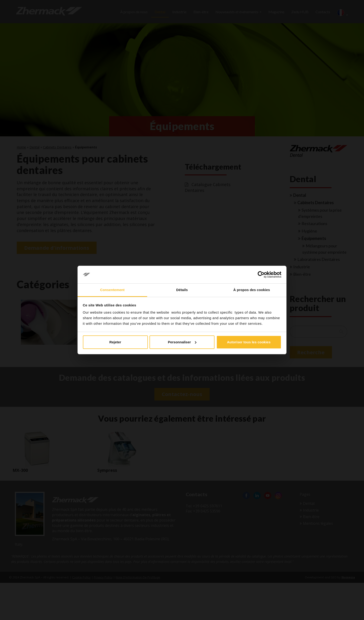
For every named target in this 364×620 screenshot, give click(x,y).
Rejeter (115, 342)
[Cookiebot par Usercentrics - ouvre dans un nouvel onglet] (261, 275)
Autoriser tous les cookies (249, 342)
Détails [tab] (182, 290)
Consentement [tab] (112, 290)
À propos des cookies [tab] (252, 290)
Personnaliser (182, 342)
